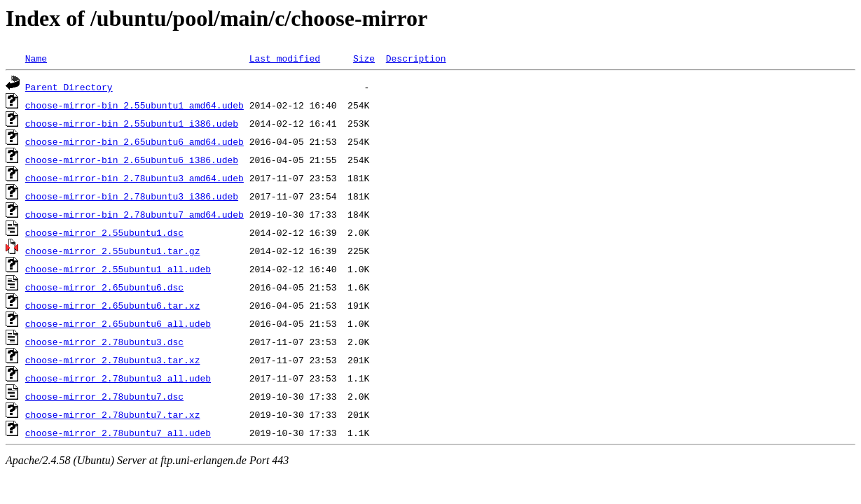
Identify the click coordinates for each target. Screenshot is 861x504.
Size (364, 58)
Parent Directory (69, 87)
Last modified (285, 58)
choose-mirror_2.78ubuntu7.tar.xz (113, 414)
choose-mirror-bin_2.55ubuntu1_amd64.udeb (135, 105)
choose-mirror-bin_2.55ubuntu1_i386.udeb (132, 123)
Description (416, 58)
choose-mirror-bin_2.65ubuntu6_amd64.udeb (135, 141)
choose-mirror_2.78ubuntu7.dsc (104, 396)
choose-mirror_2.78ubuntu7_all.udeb (118, 433)
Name (36, 58)
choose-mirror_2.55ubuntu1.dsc (104, 232)
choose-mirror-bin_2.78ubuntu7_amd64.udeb (135, 214)
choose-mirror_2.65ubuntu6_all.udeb (118, 323)
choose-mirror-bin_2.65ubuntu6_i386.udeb (132, 160)
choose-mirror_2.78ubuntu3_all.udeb (118, 378)
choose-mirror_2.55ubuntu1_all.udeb (118, 269)
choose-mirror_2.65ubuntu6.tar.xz (113, 305)
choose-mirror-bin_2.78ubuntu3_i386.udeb (132, 196)
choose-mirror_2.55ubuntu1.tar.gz (113, 251)
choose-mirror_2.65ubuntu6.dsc (104, 287)
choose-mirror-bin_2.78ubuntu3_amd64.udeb (135, 178)
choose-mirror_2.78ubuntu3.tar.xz (113, 360)
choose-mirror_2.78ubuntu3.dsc (104, 342)
